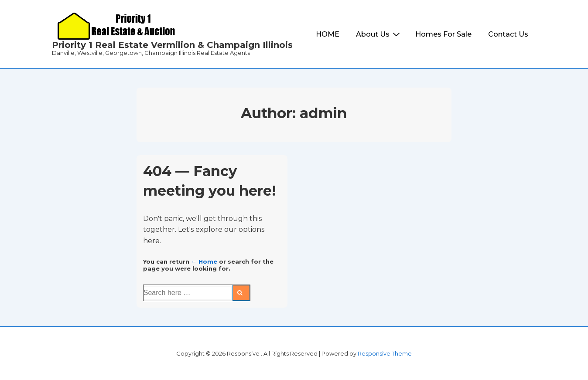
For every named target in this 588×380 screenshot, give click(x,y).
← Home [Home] (204, 261)
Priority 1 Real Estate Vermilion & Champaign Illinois (172, 45)
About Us (379, 34)
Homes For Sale (443, 34)
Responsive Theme (385, 353)
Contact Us (508, 34)
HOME (328, 34)
